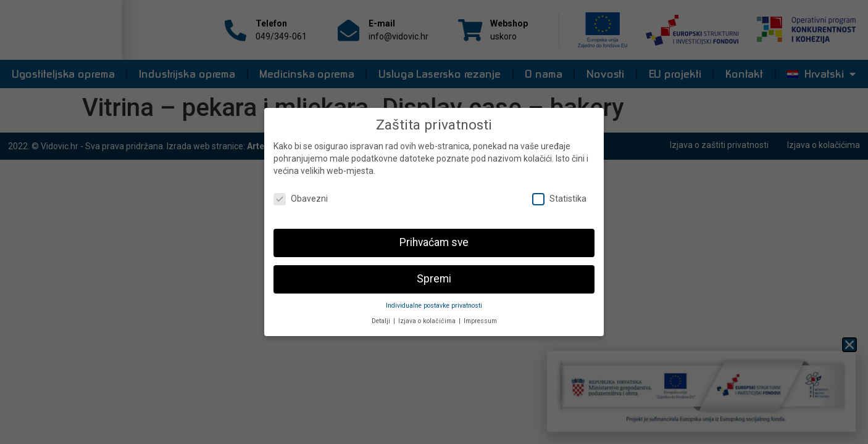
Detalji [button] (382, 315)
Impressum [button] (480, 315)
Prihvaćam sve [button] (434, 237)
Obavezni (301, 193)
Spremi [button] (434, 273)
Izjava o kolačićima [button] (428, 315)
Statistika (559, 193)
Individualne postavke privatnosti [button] (434, 300)
